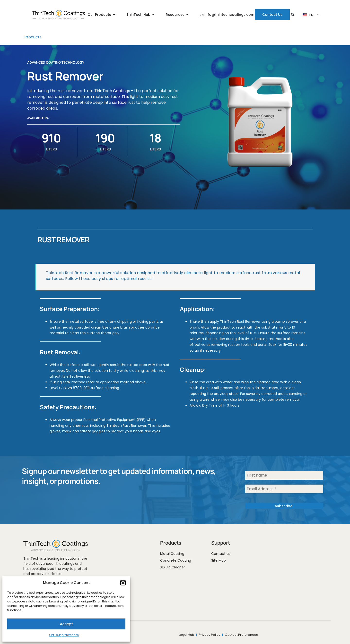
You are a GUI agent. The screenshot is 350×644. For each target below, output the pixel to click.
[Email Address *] (284, 489)
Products (33, 37)
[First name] (284, 475)
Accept (66, 624)
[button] (123, 583)
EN (308, 15)
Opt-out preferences (64, 635)
